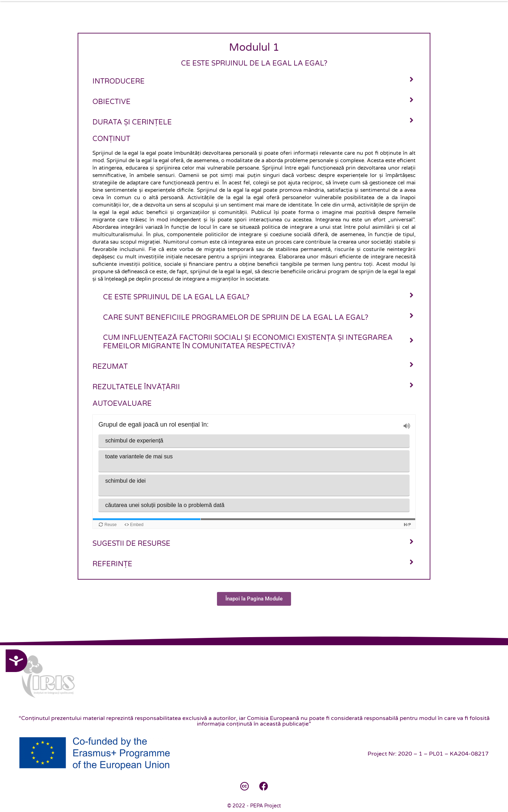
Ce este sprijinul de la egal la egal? (176, 297)
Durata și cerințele (132, 122)
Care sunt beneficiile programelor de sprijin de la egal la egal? (236, 318)
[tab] (254, 81)
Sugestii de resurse (131, 544)
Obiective (111, 102)
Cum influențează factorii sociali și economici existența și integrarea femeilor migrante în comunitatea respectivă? (248, 342)
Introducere (119, 81)
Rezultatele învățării (136, 387)
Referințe (112, 564)
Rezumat (110, 367)
